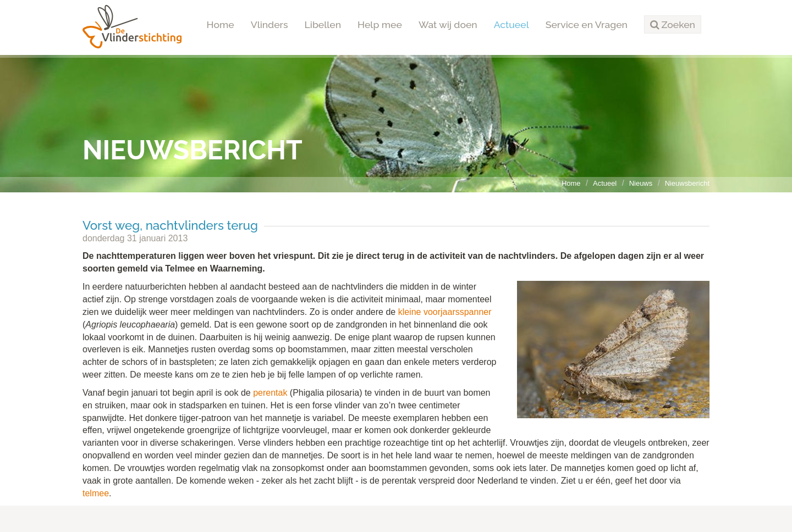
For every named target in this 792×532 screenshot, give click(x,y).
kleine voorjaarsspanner (445, 312)
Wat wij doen (448, 24)
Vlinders (269, 24)
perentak (270, 393)
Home (221, 24)
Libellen (323, 24)
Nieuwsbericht (687, 183)
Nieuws (641, 183)
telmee (96, 493)
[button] (673, 25)
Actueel (512, 24)
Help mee (380, 24)
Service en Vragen (587, 24)
